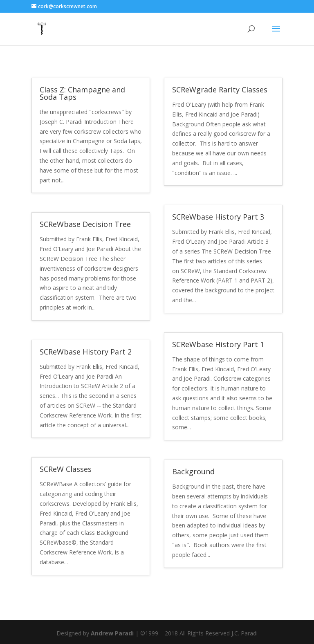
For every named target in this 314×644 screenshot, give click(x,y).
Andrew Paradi (112, 633)
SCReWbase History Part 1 (218, 344)
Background (193, 471)
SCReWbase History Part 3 (218, 217)
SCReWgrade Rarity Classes (220, 90)
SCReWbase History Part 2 (86, 352)
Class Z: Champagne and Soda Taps (82, 93)
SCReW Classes (66, 469)
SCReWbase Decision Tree (85, 224)
